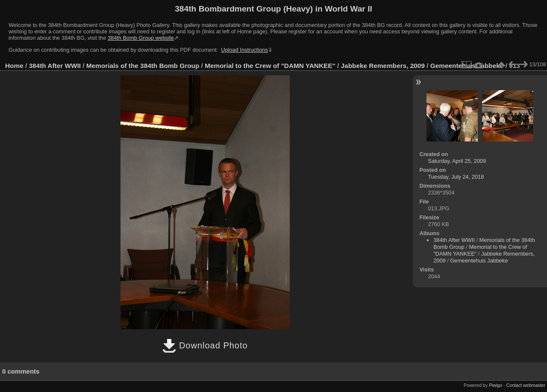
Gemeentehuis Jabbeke (479, 261)
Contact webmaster (526, 385)
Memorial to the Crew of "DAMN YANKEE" (270, 66)
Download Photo (205, 345)
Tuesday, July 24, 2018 (456, 177)
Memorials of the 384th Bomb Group (143, 66)
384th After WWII (55, 66)
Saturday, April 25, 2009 (457, 161)
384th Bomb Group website (141, 38)
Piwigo (496, 385)
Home (14, 66)
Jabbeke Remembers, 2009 (383, 66)
